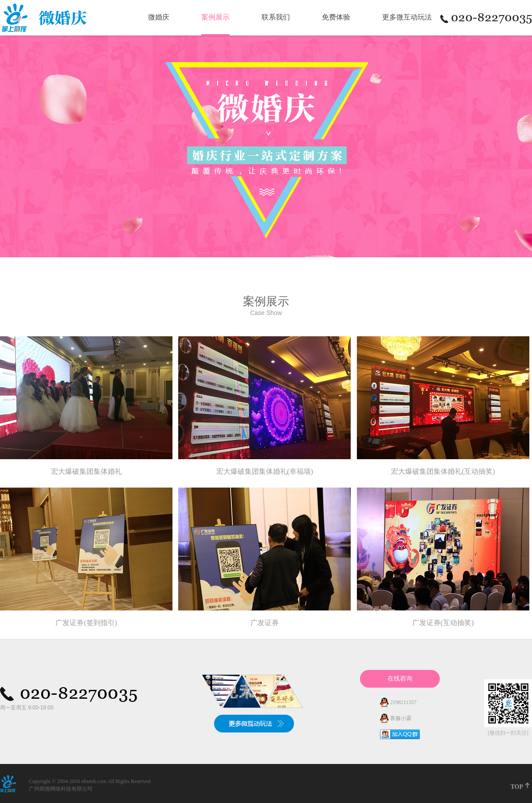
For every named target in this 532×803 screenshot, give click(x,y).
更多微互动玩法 (407, 17)
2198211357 (403, 702)
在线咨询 (400, 679)
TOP (517, 787)
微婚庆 (159, 17)
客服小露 (400, 718)
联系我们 (276, 17)
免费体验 (336, 17)
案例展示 (215, 17)
